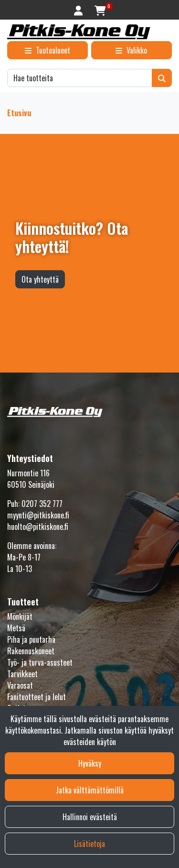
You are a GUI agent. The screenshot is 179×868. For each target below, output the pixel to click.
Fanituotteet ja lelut (37, 697)
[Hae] (80, 78)
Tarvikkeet (22, 674)
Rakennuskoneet (31, 651)
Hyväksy (90, 763)
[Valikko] (132, 50)
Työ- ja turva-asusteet (40, 662)
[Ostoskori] (100, 10)
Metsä (16, 628)
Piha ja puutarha (31, 639)
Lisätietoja (89, 844)
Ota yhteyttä (40, 279)
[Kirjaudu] (79, 10)
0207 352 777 (42, 504)
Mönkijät (20, 616)
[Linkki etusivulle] (79, 32)
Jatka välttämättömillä (90, 790)
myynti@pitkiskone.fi (38, 515)
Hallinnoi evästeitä (90, 817)
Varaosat (20, 685)
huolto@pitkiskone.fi (38, 527)
